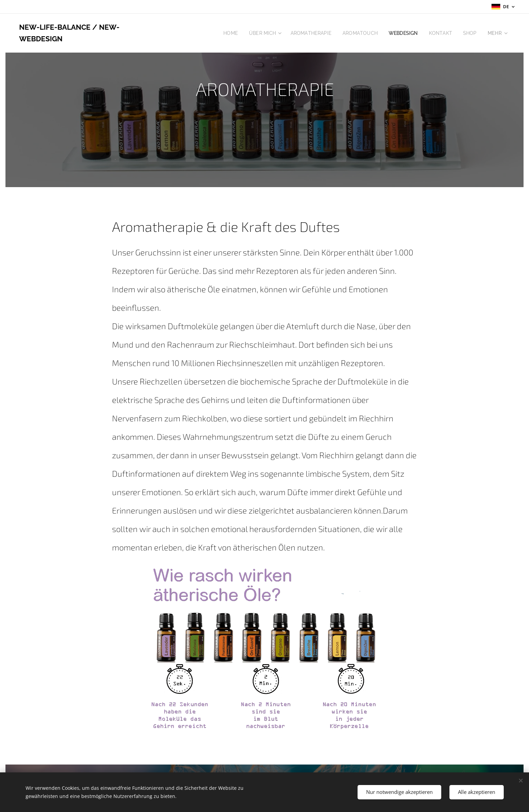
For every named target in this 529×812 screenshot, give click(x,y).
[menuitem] (223, 33)
